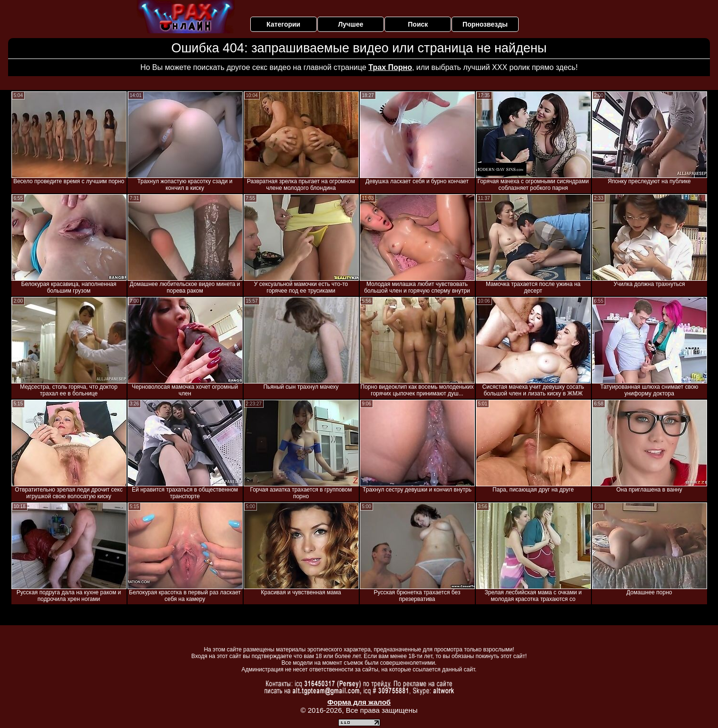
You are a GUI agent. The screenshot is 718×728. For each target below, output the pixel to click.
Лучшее (350, 24)
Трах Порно (390, 67)
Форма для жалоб (359, 702)
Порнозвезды (485, 24)
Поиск (418, 24)
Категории (283, 24)
